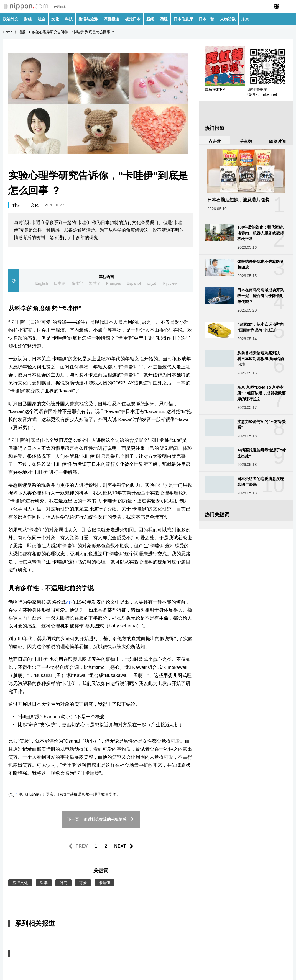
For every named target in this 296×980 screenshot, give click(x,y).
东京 (245, 19)
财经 (28, 19)
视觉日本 (133, 19)
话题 (164, 19)
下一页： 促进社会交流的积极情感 (101, 819)
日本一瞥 (206, 19)
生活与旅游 (88, 19)
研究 (63, 883)
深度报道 (111, 19)
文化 (55, 19)
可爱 (83, 883)
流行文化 (20, 883)
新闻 (150, 19)
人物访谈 (228, 19)
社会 (42, 19)
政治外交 (11, 19)
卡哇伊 (104, 883)
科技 (69, 19)
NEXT (120, 846)
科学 (16, 205)
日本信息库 (183, 19)
